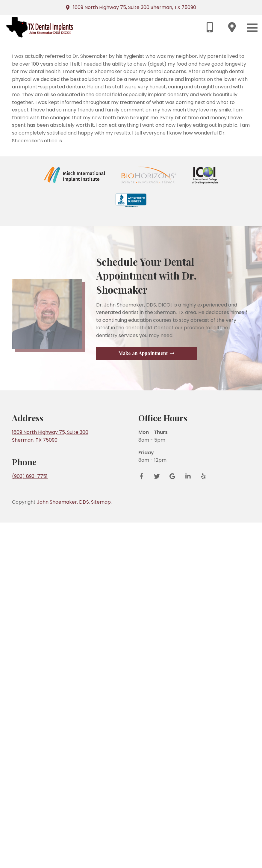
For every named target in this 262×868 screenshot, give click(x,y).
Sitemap (101, 847)
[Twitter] (157, 822)
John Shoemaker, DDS (63, 847)
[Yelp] (202, 822)
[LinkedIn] (188, 822)
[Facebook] (143, 822)
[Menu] (252, 28)
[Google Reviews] (172, 822)
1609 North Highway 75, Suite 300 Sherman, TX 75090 (135, 7)
